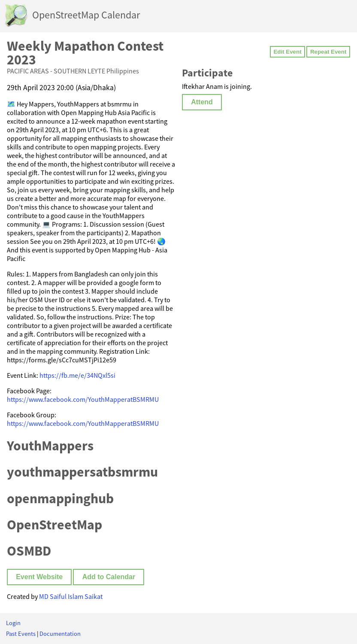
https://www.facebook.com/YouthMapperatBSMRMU (83, 399)
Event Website (39, 577)
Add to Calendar (109, 577)
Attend (202, 102)
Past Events (21, 634)
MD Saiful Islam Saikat (71, 596)
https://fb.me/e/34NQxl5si (77, 375)
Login (13, 623)
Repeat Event (328, 52)
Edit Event (287, 52)
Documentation (60, 634)
